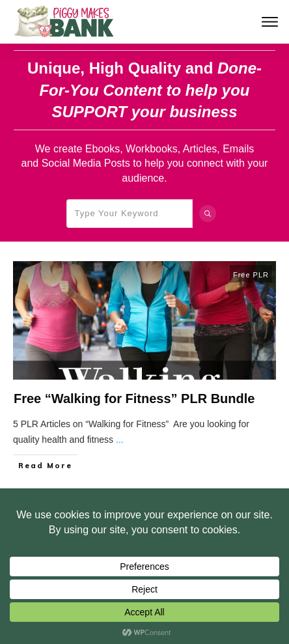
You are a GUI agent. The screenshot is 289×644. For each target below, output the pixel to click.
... (120, 440)
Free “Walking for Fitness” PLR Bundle (134, 399)
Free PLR (251, 275)
